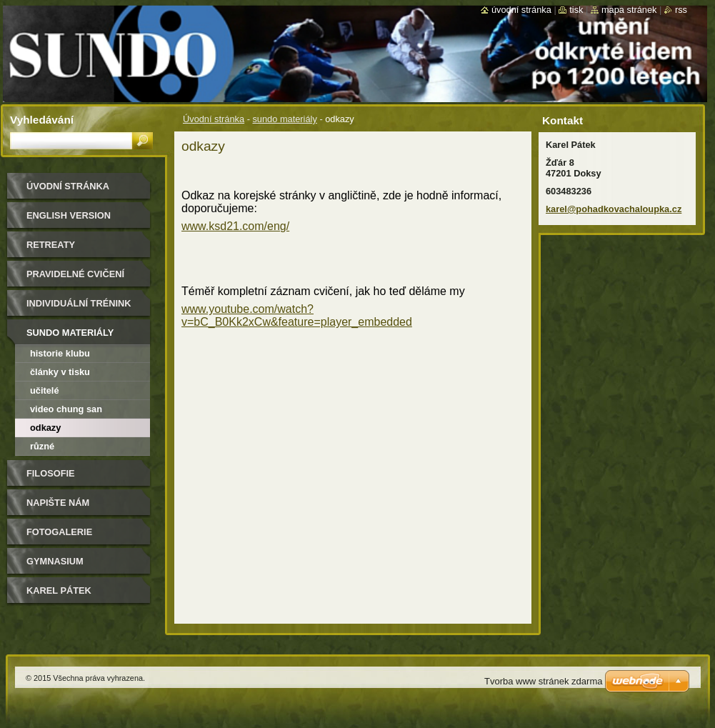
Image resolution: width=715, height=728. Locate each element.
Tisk (576, 10)
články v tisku (60, 372)
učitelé (45, 390)
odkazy (45, 428)
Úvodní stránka (214, 119)
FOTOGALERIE (59, 532)
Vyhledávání (42, 120)
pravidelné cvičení (75, 274)
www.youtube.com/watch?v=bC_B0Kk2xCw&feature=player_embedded (297, 315)
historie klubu (60, 353)
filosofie (51, 473)
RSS (681, 10)
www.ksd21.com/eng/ (235, 226)
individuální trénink (79, 303)
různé (42, 446)
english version (69, 215)
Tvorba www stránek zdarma (543, 681)
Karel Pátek (59, 590)
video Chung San (66, 409)
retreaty (51, 245)
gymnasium (55, 561)
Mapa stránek (629, 10)
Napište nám (58, 503)
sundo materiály (284, 119)
